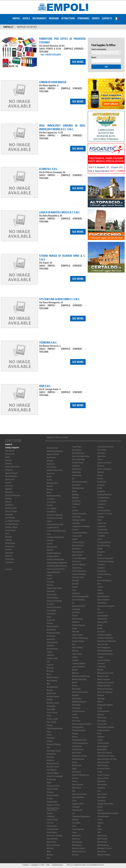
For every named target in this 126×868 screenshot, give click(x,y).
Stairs (74, 801)
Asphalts (101, 472)
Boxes (49, 493)
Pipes (49, 732)
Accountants (77, 450)
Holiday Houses (53, 626)
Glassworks (51, 614)
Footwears (76, 593)
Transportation (53, 829)
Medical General (53, 677)
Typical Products (12, 473)
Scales (100, 772)
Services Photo (103, 778)
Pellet (49, 716)
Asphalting (76, 472)
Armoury (101, 466)
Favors (49, 579)
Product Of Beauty (54, 744)
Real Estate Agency (12, 495)
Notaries (101, 695)
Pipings (75, 734)
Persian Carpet (52, 719)
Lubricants (101, 667)
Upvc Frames (102, 836)
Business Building (54, 496)
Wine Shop (101, 852)
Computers (102, 526)
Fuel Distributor (103, 597)
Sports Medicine (78, 797)
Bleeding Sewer (78, 488)
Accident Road (52, 448)
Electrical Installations (55, 559)
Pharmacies (10, 546)
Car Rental (51, 499)
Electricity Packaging (105, 561)
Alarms (100, 459)
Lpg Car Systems (78, 667)
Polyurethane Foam (80, 740)
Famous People (11, 511)
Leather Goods (52, 658)
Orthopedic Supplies (105, 705)
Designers (101, 552)
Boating (50, 489)
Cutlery (49, 544)
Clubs (99, 520)
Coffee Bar (76, 523)
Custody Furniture (104, 542)
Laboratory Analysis (105, 654)
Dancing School (78, 546)
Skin (74, 791)
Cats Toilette (52, 508)
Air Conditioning (78, 459)
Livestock (101, 663)
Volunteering (77, 842)
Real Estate (76, 753)
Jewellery (50, 646)
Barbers (100, 479)
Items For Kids (103, 644)
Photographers (78, 727)
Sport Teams (102, 794)
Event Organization (79, 571)
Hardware (76, 622)
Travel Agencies (78, 829)
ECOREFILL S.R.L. (49, 169)
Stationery (101, 801)
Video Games (102, 839)
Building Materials (104, 495)
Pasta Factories (103, 711)
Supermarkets (52, 802)
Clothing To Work (79, 520)
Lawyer (75, 657)
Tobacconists (52, 826)
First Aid (75, 584)
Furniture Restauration (106, 606)
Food (74, 590)
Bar (73, 479)
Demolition (76, 549)
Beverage (101, 485)
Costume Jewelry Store (55, 537)
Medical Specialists (79, 679)
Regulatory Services (80, 756)
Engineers (101, 568)
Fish (99, 584)
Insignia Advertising (80, 638)
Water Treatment (53, 845)
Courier (75, 539)
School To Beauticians (81, 775)
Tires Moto (76, 823)
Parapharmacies (78, 711)
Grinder (75, 616)
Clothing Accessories (55, 518)
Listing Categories (12, 448)
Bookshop (101, 491)
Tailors (100, 810)
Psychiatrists (77, 746)
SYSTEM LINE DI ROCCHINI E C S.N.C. (60, 299)
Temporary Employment (81, 816)
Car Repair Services (12, 521)
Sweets (100, 807)
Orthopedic (76, 705)
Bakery (100, 475)
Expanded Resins (53, 572)
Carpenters (9, 562)
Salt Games (76, 772)
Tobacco (100, 823)
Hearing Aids (102, 622)
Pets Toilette (52, 722)
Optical (100, 702)
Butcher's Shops (11, 527)
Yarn (48, 858)
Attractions (68, 18)
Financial (76, 581)
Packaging (76, 708)
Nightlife (9, 489)
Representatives (78, 759)
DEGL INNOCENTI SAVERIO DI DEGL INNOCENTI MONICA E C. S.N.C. (62, 127)
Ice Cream (101, 632)
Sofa (99, 791)
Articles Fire (77, 469)
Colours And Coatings (55, 524)
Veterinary (9, 553)
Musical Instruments (80, 692)
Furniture (50, 604)
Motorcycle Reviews (105, 689)
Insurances (51, 639)
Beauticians (102, 482)
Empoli (16, 18)
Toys (99, 826)
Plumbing (51, 738)
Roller (74, 769)
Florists (75, 587)
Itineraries (83, 18)
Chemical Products (79, 514)
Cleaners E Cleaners (105, 514)
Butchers (75, 498)
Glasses (100, 612)
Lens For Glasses (104, 660)
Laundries (51, 655)
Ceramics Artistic (104, 510)
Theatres (75, 820)
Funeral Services (103, 600)
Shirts (49, 783)
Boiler (74, 491)
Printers (50, 741)
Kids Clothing (77, 648)
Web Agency (77, 845)
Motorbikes (76, 689)
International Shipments (107, 641)
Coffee (49, 521)
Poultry (100, 740)
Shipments (101, 781)
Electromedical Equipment (57, 563)
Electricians (10, 559)
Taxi (74, 813)
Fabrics (49, 575)
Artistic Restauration (55, 470)
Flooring (50, 585)
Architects (76, 466)
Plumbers (9, 556)
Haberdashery (77, 619)
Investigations (52, 642)
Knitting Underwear (105, 651)
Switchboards (77, 810)
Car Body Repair (103, 498)
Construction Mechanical (56, 531)
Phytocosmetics (103, 730)
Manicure (50, 668)
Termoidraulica (103, 816)
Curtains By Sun (78, 542)
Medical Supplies (104, 679)
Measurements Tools (105, 673)
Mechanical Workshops (81, 676)
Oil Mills (50, 700)
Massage (50, 671)
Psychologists (103, 746)
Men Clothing (52, 681)
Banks (49, 477)
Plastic (49, 735)
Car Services (51, 502)
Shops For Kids (52, 789)
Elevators (101, 565)
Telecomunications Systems (108, 813)
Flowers (100, 587)
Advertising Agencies (55, 451)
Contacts (107, 18)
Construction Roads (80, 533)
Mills (49, 684)
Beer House (76, 485)
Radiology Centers (54, 751)
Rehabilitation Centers (106, 756)
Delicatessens (52, 547)
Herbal (100, 625)
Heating (50, 623)
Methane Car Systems (106, 683)
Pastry (75, 714)
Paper (100, 708)
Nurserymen (77, 699)
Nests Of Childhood (105, 692)
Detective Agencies (54, 553)
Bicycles (50, 486)
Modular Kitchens (104, 686)
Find (106, 67)
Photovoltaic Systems (106, 727)
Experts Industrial (79, 574)
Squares (8, 483)
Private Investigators (80, 743)
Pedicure (101, 714)
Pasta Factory (52, 712)
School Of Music (53, 773)
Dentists (8, 550)
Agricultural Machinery (81, 456)
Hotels (26, 18)
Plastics (75, 737)
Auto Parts (51, 473)
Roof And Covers (104, 769)
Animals (50, 461)
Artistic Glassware (104, 469)
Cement (75, 510)
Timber (100, 820)
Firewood (50, 582)
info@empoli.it (57, 865)
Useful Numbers (11, 476)
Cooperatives (77, 536)
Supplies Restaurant (105, 804)
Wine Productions (79, 852)
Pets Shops (102, 721)
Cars (74, 507)
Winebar (50, 855)
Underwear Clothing (54, 836)
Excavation (102, 571)
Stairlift (50, 799)
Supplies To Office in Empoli (57, 437)
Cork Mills (101, 536)
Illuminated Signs (54, 633)
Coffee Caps (102, 523)
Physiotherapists (79, 730)
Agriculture (102, 456)
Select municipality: (99, 49)
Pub (48, 748)
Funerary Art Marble (54, 601)
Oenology (101, 699)
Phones (50, 725)
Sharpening (51, 779)
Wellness (50, 848)
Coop (49, 534)
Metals (75, 683)
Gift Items (76, 612)
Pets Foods (76, 721)
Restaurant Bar (103, 762)
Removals (9, 514)
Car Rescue (76, 501)
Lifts (48, 661)
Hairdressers (10, 543)
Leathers (75, 660)
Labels (49, 652)
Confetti (75, 530)
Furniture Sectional (54, 607)
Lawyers (101, 657)
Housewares (51, 630)
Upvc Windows (52, 839)
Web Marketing (103, 845)
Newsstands (52, 693)
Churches (9, 460)
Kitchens (75, 651)
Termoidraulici (52, 820)
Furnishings (102, 603)
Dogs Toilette (77, 555)
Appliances (51, 464)
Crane (100, 539)
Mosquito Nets (52, 687)
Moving (50, 690)
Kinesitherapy (52, 649)
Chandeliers (51, 512)
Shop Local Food (53, 786)
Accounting (102, 450)
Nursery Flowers (53, 697)
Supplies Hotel (78, 804)
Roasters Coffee (53, 767)
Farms (100, 577)
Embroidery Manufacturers (57, 566)
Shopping (9, 470)
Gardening (76, 609)
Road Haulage (103, 765)
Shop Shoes (77, 788)
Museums (54, 18)
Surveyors (76, 807)
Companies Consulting (81, 526)
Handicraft (51, 620)
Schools (8, 502)
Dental (100, 549)
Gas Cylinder (51, 610)
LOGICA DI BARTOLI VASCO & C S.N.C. (60, 212)
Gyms (49, 617)
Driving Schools (53, 556)
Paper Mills (51, 709)
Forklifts (100, 593)
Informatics (51, 636)
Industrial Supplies (105, 635)
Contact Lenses (103, 533)
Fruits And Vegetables (80, 597)
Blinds (100, 488)
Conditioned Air (53, 528)
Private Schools (103, 743)
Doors (100, 555)
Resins (75, 762)
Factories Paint (78, 577)
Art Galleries (51, 467)
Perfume (75, 718)
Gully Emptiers (103, 616)
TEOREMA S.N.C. (48, 343)
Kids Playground (104, 648)
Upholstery (76, 836)
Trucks (100, 829)
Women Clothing (104, 855)
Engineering (77, 568)
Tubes (74, 832)
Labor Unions (77, 654)
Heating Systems (79, 625)
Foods (100, 590)
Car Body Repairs (12, 524)
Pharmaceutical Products (82, 724)
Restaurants (39, 18)
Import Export (77, 635)
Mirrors (75, 686)
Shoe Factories (78, 785)
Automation (77, 475)
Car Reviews (102, 501)
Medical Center (11, 508)
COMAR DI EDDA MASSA (53, 82)
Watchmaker (102, 842)
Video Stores (52, 842)
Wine (49, 852)
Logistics (50, 665)
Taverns (50, 813)
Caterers (101, 507)
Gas (99, 609)
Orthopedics (51, 706)
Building (8, 499)
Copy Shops (77, 447)
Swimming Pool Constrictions (53, 809)
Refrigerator (51, 754)
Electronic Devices (79, 565)
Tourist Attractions (12, 467)
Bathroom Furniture (80, 482)
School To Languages (55, 776)
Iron (74, 644)
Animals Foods (78, 463)
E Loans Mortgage (79, 558)
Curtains (50, 540)
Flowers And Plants (54, 588)
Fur (73, 603)
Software (50, 792)
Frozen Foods (52, 595)
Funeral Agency (53, 598)
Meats (49, 674)
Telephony (51, 816)
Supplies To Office (54, 805)
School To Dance (104, 775)
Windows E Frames (105, 848)
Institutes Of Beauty (105, 638)
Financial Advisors (104, 581)
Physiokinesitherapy (55, 728)
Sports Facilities (53, 795)
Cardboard (76, 504)
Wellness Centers (79, 848)
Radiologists (102, 750)
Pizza (7, 534)
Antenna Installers (104, 463)
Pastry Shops (10, 530)
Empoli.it (8, 27)
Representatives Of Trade (107, 759)
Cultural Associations (106, 447)
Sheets (75, 781)
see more (78, 62)
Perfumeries (102, 718)
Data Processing (104, 546)
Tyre (99, 832)
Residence (51, 760)
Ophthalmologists (79, 702)
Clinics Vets (76, 517)
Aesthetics (9, 505)
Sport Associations (79, 794)
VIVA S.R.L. (45, 386)
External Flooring (104, 574)
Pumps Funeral (78, 750)
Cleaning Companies (55, 515)
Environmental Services (56, 569)
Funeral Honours (78, 600)
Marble (75, 670)
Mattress (76, 673)
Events (96, 18)
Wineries (9, 537)
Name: (94, 57)
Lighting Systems (79, 663)
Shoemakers (102, 785)
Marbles (100, 670)
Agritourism (10, 479)
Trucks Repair (52, 832)
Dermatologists (78, 552)
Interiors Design (78, 641)
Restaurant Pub (53, 763)
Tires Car (50, 823)
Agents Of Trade (53, 454)
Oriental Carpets (53, 703)
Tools (74, 826)
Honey (75, 628)
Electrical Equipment (105, 558)
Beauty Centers (53, 483)
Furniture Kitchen (79, 606)
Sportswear (102, 797)
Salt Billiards (52, 770)
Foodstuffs (51, 591)
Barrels (50, 480)
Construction (102, 530)
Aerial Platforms (78, 453)
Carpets (50, 505)
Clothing (8, 540)
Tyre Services (10, 518)
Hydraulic (76, 632)
